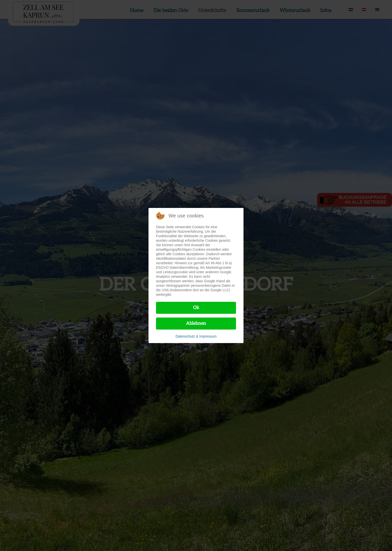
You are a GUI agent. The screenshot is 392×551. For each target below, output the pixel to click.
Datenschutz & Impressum (196, 336)
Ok (196, 308)
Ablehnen (196, 323)
